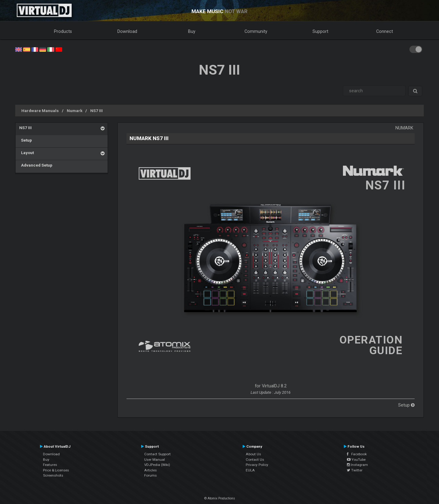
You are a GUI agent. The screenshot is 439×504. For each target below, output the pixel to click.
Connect (385, 31)
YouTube (356, 460)
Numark (75, 111)
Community (256, 31)
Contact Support (157, 454)
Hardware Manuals (40, 111)
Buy (192, 31)
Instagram (357, 465)
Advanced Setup (36, 165)
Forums (150, 475)
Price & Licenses (56, 470)
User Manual (155, 460)
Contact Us (255, 460)
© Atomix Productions (220, 498)
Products (63, 31)
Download (127, 31)
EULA (250, 470)
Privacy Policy (257, 465)
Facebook (357, 454)
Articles (150, 470)
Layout (27, 153)
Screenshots (53, 475)
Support (320, 31)
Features (50, 465)
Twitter (355, 470)
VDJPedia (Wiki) (157, 465)
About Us (253, 454)
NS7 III (96, 111)
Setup (26, 140)
